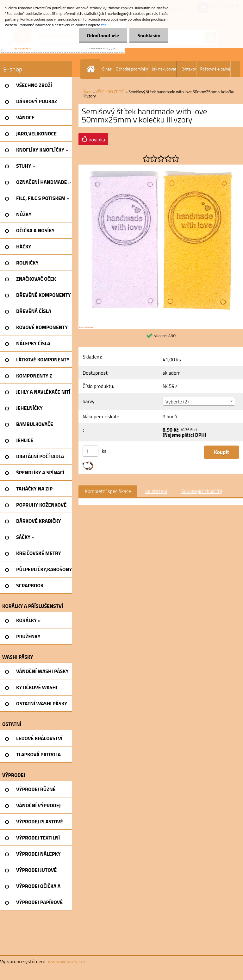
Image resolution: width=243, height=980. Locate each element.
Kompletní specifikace (108, 491)
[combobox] (199, 401)
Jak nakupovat (164, 69)
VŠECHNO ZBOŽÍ (110, 92)
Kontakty (188, 69)
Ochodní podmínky (132, 69)
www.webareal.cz (67, 961)
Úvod (87, 92)
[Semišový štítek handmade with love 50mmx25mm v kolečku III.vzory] (161, 167)
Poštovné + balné (215, 69)
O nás (107, 69)
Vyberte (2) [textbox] (177, 402)
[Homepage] (92, 69)
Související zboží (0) (202, 491)
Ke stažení (156, 491)
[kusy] (90, 451)
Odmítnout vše (103, 35)
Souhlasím (149, 35)
